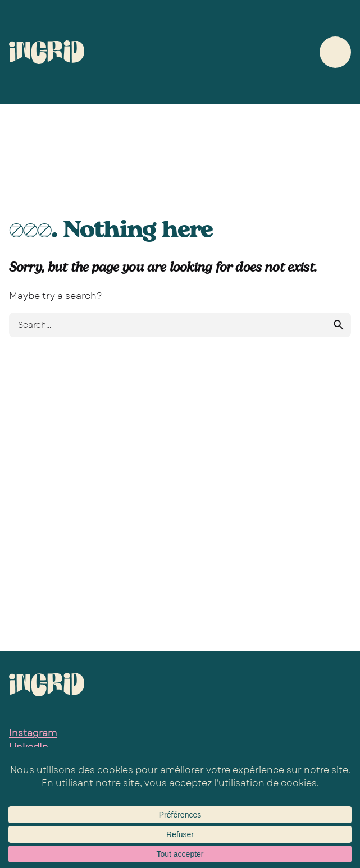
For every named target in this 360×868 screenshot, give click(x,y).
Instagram (33, 733)
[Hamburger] (335, 52)
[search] (339, 325)
